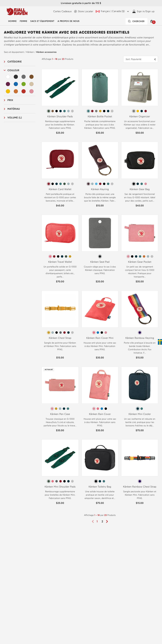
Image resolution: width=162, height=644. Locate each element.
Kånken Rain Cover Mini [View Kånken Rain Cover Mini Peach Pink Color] (100, 338)
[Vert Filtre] (24, 84)
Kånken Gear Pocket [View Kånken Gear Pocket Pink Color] (140, 262)
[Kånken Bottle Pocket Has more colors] (112, 111)
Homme (12, 21)
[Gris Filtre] (24, 77)
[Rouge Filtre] (24, 91)
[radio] (49, 111)
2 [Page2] (102, 521)
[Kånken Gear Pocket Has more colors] (152, 256)
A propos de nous (69, 21)
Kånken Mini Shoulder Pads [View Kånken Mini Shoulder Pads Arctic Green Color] (60, 487)
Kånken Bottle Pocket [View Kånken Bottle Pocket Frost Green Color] (100, 116)
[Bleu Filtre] (16, 84)
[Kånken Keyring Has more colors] (112, 184)
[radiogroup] (60, 111)
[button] (152, 21)
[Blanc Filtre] (8, 77)
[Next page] (108, 521)
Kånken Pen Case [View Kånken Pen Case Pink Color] (60, 414)
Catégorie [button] (15, 62)
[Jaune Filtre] (8, 91)
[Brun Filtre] (31, 77)
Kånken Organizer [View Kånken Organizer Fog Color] (140, 116)
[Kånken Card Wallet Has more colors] (72, 184)
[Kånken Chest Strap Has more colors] (72, 333)
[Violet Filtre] (8, 84)
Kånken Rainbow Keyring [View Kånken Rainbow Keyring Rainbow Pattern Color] (140, 338)
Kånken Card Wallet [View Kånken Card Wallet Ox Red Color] (60, 189)
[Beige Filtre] (31, 84)
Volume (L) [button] (15, 118)
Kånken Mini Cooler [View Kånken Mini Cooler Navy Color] (140, 414)
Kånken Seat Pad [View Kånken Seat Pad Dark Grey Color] (100, 262)
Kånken (30, 52)
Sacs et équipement (42, 21)
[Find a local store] (84, 11)
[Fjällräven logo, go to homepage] (17, 11)
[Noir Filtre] (16, 77)
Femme (23, 21)
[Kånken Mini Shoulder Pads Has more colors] (72, 481)
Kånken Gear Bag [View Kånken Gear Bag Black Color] (140, 189)
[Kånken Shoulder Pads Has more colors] (72, 111)
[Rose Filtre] (31, 91)
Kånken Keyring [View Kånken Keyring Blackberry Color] (100, 189)
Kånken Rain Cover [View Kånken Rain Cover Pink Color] (100, 414)
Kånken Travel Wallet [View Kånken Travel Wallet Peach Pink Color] (60, 262)
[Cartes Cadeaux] (62, 11)
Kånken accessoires (47, 52)
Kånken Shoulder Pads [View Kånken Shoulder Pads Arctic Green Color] (60, 116)
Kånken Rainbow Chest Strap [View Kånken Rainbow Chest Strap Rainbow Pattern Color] (140, 487)
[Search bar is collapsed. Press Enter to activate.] (136, 21)
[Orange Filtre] (16, 91)
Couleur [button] (13, 70)
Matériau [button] (14, 109)
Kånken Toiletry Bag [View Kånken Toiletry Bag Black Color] (100, 487)
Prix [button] (10, 100)
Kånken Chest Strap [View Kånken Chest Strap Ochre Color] (60, 338)
